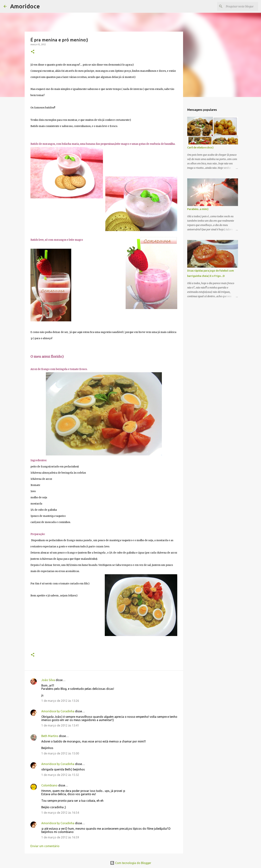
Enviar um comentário (45, 846)
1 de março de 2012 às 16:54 (60, 813)
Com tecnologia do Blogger (131, 863)
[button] (33, 52)
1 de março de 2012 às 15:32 (60, 775)
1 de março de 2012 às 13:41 (60, 725)
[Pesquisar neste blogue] (239, 6)
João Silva (48, 680)
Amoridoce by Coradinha (58, 711)
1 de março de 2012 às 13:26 (60, 701)
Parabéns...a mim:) (198, 209)
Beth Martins (50, 736)
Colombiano (49, 785)
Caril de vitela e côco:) (200, 148)
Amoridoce (25, 6)
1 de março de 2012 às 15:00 (60, 753)
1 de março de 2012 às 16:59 (60, 837)
